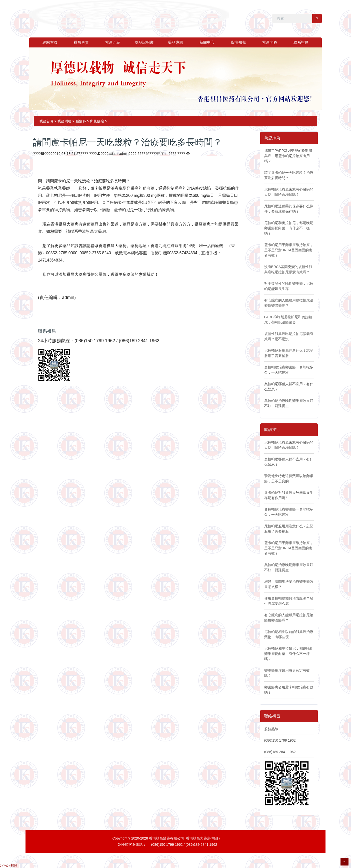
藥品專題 (175, 42)
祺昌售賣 (81, 42)
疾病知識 (238, 42)
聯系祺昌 (301, 42)
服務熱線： (273, 729)
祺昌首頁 (46, 121)
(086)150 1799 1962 (280, 740)
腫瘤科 (81, 121)
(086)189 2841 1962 (280, 752)
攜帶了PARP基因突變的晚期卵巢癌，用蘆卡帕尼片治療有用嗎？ (288, 156)
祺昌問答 (270, 42)
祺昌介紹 (113, 42)
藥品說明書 (144, 42)
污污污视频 (9, 865)
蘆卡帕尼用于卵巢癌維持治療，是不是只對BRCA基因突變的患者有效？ (289, 250)
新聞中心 (207, 42)
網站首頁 (50, 42)
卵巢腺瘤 (97, 121)
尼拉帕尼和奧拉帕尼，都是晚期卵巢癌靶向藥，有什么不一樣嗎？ (289, 228)
